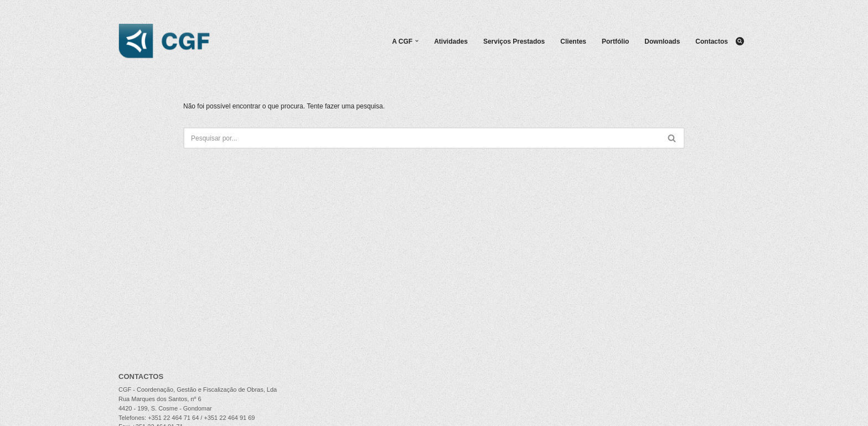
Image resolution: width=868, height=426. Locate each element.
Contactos (712, 41)
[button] (417, 41)
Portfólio (615, 41)
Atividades (451, 41)
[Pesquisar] (740, 41)
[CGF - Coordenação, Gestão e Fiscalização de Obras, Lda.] (164, 41)
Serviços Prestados (514, 41)
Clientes (573, 41)
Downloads (662, 41)
